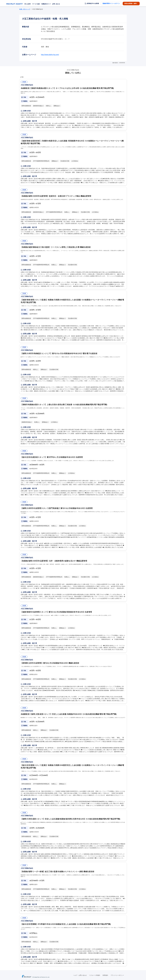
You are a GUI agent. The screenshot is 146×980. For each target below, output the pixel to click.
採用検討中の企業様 (93, 4)
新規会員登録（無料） (131, 4)
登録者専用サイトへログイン (111, 4)
